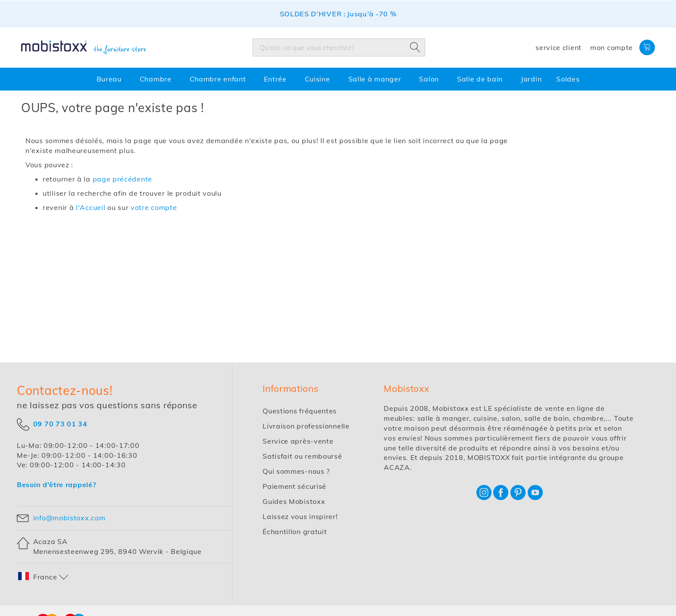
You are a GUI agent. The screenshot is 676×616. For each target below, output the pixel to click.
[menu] (338, 79)
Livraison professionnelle (306, 426)
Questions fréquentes (300, 411)
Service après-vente (298, 441)
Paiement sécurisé (294, 486)
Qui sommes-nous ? (296, 471)
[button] (44, 577)
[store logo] (84, 47)
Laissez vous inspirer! (300, 516)
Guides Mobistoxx (294, 501)
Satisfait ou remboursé (302, 456)
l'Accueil (91, 207)
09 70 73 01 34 (60, 423)
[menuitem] (111, 79)
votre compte (154, 207)
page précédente (123, 179)
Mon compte (612, 47)
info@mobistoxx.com (69, 518)
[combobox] (339, 47)
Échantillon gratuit (295, 532)
